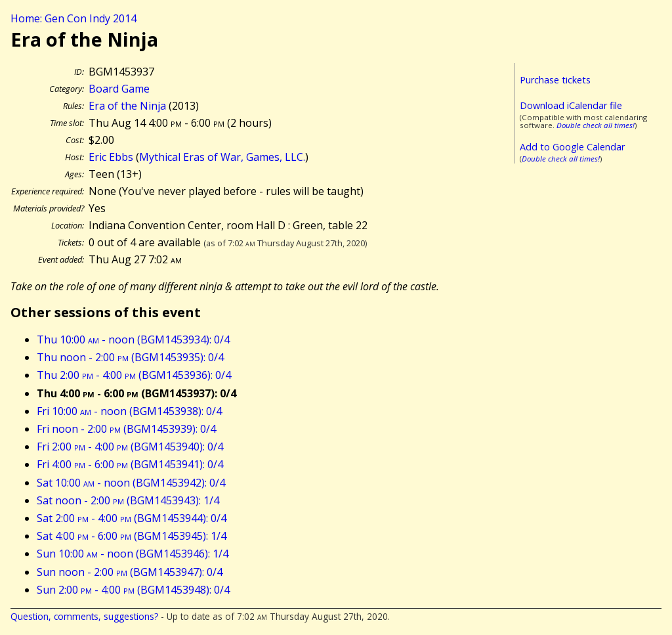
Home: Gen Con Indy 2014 (73, 18)
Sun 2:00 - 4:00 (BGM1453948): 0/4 (133, 590)
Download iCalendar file (571, 105)
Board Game (119, 89)
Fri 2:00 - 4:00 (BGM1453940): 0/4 (130, 447)
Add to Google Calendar (572, 147)
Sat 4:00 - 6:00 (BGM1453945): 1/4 (132, 536)
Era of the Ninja (127, 106)
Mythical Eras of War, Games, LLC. (222, 157)
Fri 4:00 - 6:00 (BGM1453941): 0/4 (130, 464)
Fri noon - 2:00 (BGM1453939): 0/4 (126, 429)
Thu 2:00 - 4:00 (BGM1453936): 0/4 (134, 375)
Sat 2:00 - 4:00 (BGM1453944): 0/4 (132, 518)
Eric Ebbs (111, 157)
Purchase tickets (555, 80)
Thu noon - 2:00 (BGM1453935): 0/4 (130, 357)
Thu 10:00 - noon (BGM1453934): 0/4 (133, 339)
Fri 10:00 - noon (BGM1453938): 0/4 (129, 411)
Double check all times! (596, 125)
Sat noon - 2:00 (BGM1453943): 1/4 (128, 500)
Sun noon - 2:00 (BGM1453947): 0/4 (130, 572)
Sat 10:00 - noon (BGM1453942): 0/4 (131, 483)
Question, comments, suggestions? (84, 616)
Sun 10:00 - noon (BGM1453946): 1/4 (133, 554)
